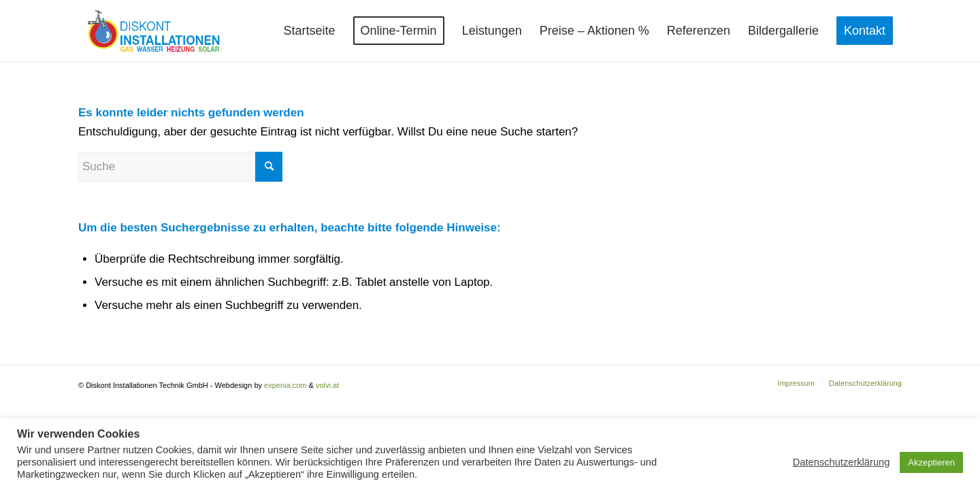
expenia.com (285, 385)
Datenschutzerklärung (842, 462)
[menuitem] (310, 31)
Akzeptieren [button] (931, 462)
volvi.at (327, 385)
